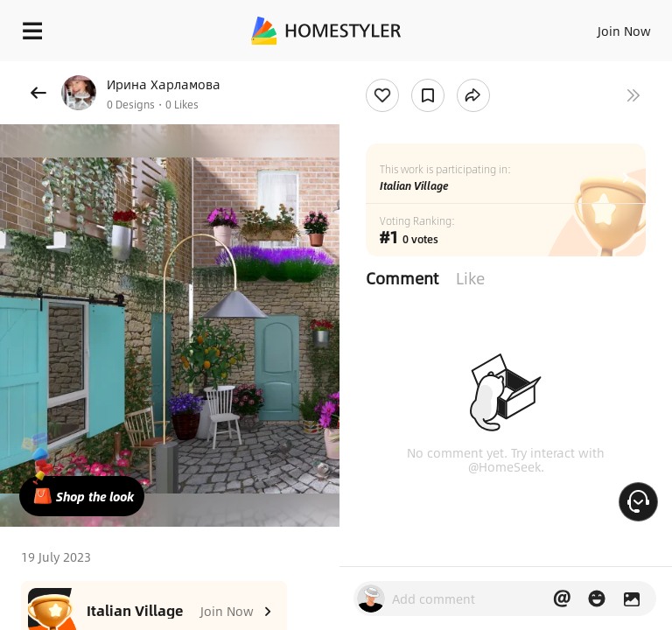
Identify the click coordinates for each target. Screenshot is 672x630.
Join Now (624, 31)
